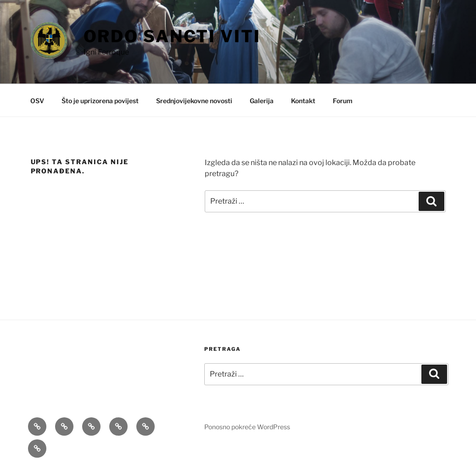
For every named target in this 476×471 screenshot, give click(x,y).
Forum (343, 101)
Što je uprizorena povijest (100, 101)
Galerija (262, 101)
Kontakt (303, 101)
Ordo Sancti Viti (172, 36)
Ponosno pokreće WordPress (247, 427)
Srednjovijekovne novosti (194, 101)
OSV (37, 101)
